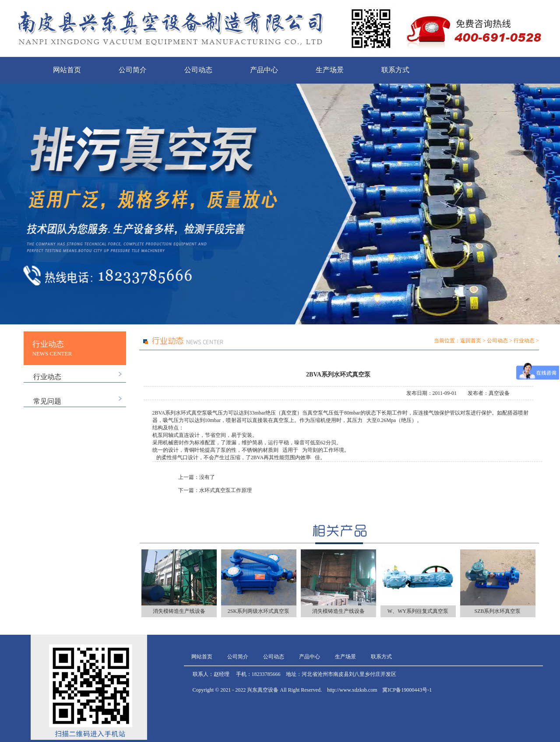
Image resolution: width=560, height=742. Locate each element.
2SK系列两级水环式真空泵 (259, 611)
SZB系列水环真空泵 (497, 611)
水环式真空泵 (191, 413)
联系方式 (395, 70)
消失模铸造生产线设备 (179, 611)
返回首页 (471, 341)
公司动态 (198, 70)
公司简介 (133, 70)
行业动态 (47, 377)
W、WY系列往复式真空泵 (418, 611)
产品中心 (264, 70)
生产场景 (330, 70)
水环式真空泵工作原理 (225, 490)
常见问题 (47, 401)
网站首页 (67, 70)
